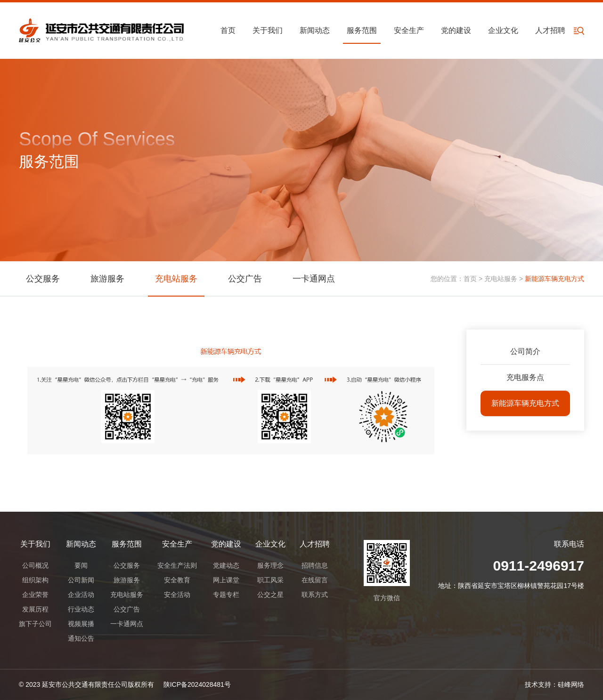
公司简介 (525, 351)
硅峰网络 (571, 684)
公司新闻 (81, 580)
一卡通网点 (314, 279)
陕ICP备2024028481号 (197, 684)
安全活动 (177, 595)
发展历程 (35, 609)
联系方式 (315, 595)
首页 (228, 30)
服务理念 (270, 565)
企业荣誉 (35, 595)
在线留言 (315, 580)
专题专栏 (226, 595)
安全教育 (177, 580)
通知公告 (81, 638)
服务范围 (362, 30)
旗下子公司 (35, 624)
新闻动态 (315, 30)
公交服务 (43, 279)
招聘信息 (315, 565)
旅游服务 (107, 279)
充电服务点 (525, 377)
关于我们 (268, 30)
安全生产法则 (177, 565)
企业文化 (503, 30)
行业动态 (81, 609)
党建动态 (226, 565)
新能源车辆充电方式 (525, 403)
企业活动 (81, 595)
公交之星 (270, 595)
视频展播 (81, 624)
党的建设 (456, 30)
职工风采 (270, 580)
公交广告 (245, 279)
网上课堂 (226, 580)
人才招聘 (550, 30)
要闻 (81, 565)
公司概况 (35, 565)
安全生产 (409, 30)
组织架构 (35, 580)
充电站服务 (176, 279)
